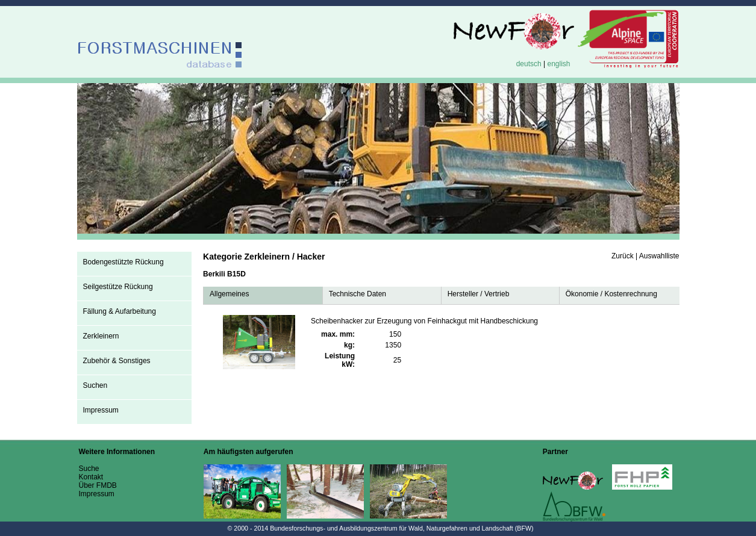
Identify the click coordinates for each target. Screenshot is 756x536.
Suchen (95, 385)
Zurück (623, 256)
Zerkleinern (101, 336)
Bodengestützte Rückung (123, 262)
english (558, 64)
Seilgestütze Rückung (118, 287)
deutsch (529, 64)
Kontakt (91, 477)
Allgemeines (229, 294)
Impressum (101, 410)
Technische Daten (358, 294)
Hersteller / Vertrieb (479, 294)
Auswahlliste (659, 256)
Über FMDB (98, 485)
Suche (89, 469)
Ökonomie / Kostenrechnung (611, 294)
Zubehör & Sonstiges (117, 361)
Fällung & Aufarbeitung (120, 311)
